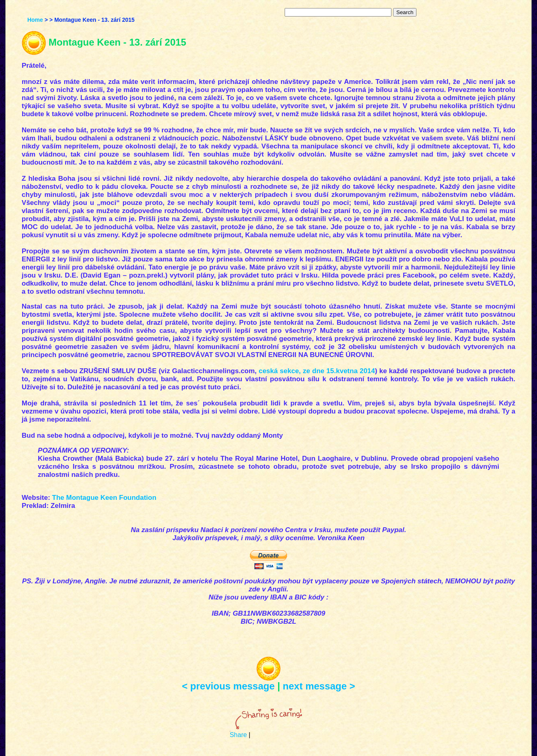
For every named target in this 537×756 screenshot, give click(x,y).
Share (238, 735)
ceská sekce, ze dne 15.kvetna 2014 (317, 371)
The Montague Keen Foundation (104, 498)
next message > (319, 686)
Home (35, 20)
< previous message (228, 686)
